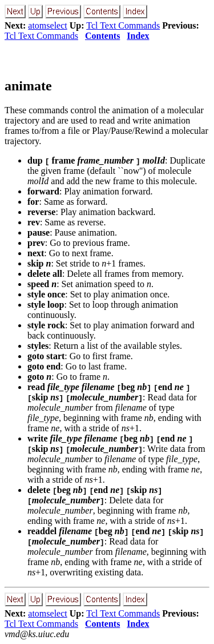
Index (138, 36)
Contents (102, 36)
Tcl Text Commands (123, 25)
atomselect (47, 25)
